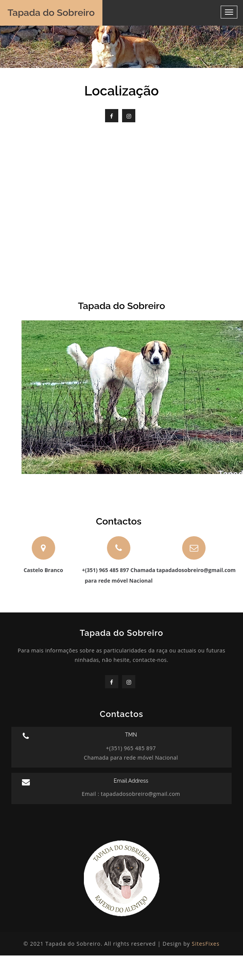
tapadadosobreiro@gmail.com (140, 794)
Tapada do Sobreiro (51, 12)
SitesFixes (206, 944)
